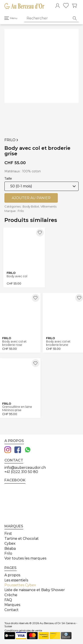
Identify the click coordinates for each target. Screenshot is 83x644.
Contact (12, 610)
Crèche (11, 595)
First (8, 533)
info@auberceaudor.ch (25, 468)
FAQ (8, 600)
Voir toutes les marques (25, 558)
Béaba (10, 549)
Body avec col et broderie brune (58, 343)
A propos (12, 575)
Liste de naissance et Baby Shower (35, 590)
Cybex (10, 543)
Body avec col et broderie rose (14, 343)
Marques (12, 605)
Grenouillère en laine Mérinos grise (17, 408)
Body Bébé (31, 206)
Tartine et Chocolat (22, 539)
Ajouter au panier (31, 198)
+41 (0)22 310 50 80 (21, 472)
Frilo (12, 140)
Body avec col (17, 276)
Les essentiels (16, 580)
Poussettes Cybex (20, 585)
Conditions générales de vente (23, 631)
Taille (8, 179)
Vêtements (48, 206)
